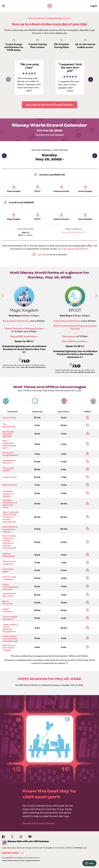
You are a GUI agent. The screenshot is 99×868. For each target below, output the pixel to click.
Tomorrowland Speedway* (10, 618)
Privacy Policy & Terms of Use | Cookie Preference (21, 861)
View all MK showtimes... (24, 336)
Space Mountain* (8, 602)
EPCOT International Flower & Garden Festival (75, 327)
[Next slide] (95, 296)
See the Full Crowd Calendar (39, 823)
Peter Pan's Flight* (8, 570)
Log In (94, 6)
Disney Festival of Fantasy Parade (24, 328)
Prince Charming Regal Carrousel (10, 587)
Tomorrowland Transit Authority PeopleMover (10, 628)
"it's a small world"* (8, 469)
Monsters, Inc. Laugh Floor (10, 563)
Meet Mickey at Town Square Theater (10, 529)
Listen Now (14, 853)
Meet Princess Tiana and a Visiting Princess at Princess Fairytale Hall (10, 542)
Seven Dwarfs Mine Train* (9, 595)
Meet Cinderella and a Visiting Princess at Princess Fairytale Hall (11, 517)
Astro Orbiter (9, 418)
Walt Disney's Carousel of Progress (9, 648)
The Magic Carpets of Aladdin (8, 494)
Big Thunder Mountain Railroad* (8, 434)
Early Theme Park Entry (16, 321)
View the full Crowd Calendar (49, 135)
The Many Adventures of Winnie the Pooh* (10, 504)
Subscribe (42, 255)
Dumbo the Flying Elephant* (11, 454)
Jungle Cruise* (10, 477)
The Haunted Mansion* (9, 462)
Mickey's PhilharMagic (9, 555)
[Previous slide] (3, 296)
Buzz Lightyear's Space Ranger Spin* (9, 444)
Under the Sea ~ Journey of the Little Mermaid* (10, 639)
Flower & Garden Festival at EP (73, 232)
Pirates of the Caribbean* (9, 578)
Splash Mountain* (8, 610)
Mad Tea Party (10, 485)
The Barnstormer (9, 425)
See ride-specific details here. (73, 249)
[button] (91, 79)
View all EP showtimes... (75, 341)
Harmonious (69, 336)
